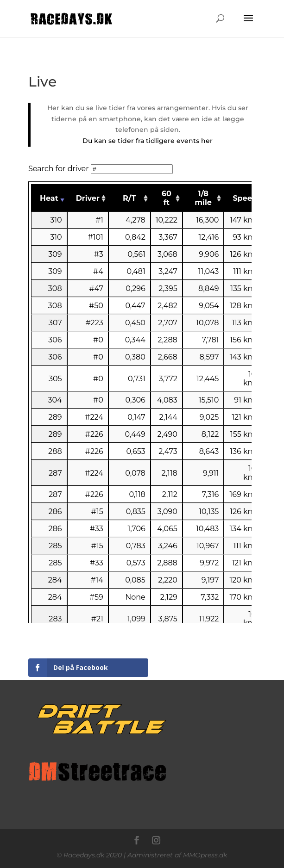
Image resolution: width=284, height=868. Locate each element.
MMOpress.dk (205, 855)
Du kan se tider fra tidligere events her (148, 141)
